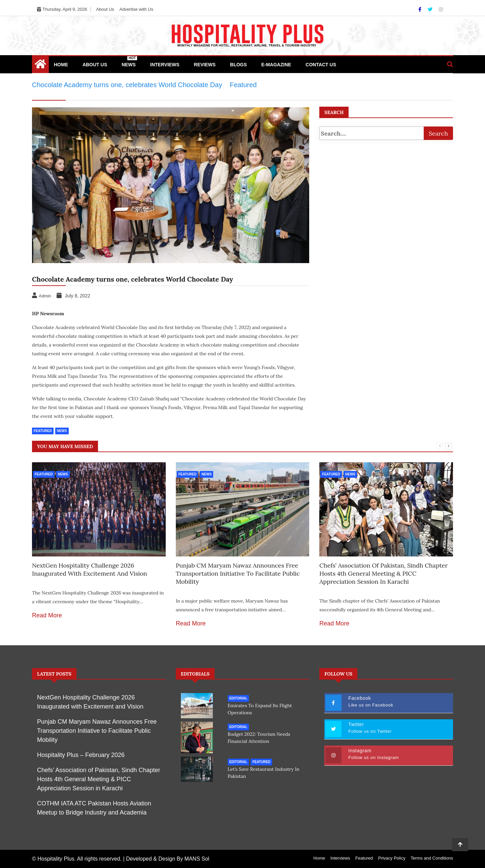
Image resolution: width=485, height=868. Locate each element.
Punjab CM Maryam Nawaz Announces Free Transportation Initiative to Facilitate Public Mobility (238, 573)
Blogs (238, 65)
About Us (105, 9)
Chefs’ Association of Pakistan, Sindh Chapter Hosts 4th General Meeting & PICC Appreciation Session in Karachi (383, 573)
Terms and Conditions (432, 858)
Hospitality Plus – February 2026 (81, 755)
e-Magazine (276, 65)
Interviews (165, 65)
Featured (43, 431)
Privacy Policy (392, 858)
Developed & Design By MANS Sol (168, 859)
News (129, 62)
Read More (47, 615)
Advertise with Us (136, 9)
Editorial (238, 698)
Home (61, 65)
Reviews (205, 65)
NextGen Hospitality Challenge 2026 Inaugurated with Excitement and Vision (90, 569)
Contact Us (321, 65)
